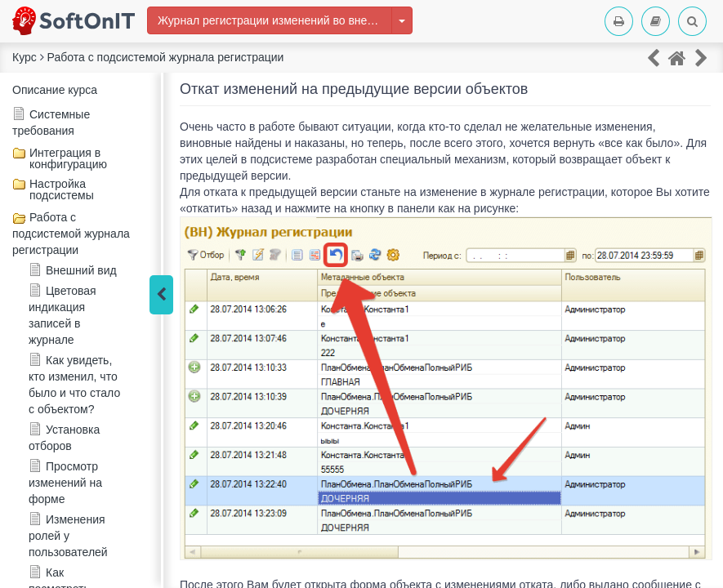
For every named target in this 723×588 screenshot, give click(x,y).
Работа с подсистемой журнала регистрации (71, 234)
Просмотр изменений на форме (65, 483)
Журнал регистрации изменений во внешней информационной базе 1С (275, 20)
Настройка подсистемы (62, 189)
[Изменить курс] (402, 20)
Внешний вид (81, 270)
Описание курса (55, 90)
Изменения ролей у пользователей (68, 536)
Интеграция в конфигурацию (68, 158)
